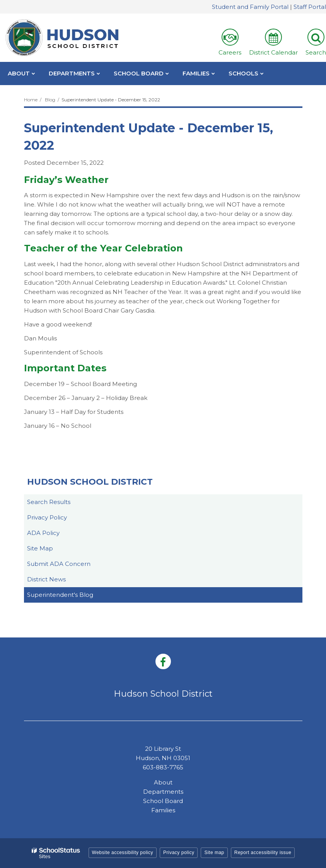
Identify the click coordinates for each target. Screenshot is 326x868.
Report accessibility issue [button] (263, 853)
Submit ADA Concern (59, 564)
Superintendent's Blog (60, 595)
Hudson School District (90, 482)
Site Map (40, 548)
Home (31, 100)
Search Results (49, 502)
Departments (163, 792)
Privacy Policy (47, 517)
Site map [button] (214, 853)
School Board (163, 801)
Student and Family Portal (250, 7)
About (163, 782)
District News (46, 579)
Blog (50, 100)
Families (163, 810)
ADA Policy (43, 533)
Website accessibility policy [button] (123, 853)
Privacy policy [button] (179, 853)
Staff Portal (310, 7)
